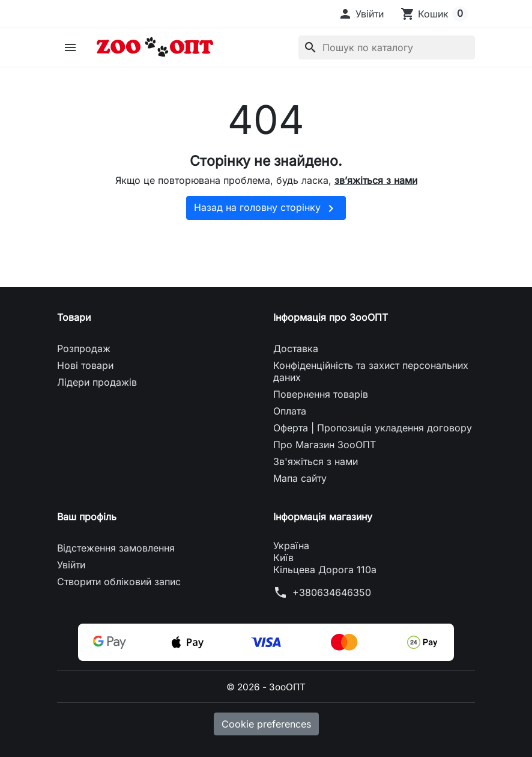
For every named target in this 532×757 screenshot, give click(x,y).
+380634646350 (332, 592)
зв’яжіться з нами (376, 180)
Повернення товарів (321, 394)
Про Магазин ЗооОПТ (325, 445)
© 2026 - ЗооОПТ (266, 687)
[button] (361, 14)
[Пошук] (387, 47)
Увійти (71, 565)
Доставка (296, 348)
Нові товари (85, 365)
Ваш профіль (87, 517)
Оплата (290, 411)
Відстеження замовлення (116, 548)
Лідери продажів (97, 382)
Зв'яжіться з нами (316, 461)
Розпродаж (84, 348)
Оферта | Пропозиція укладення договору (373, 428)
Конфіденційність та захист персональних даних (371, 371)
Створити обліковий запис (119, 582)
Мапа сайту (300, 478)
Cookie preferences (266, 724)
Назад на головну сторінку (266, 208)
